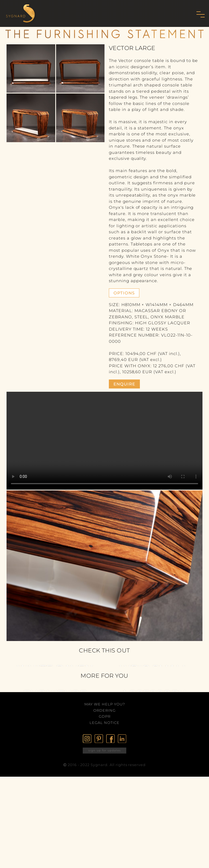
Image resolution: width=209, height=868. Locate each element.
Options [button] (124, 293)
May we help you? (105, 704)
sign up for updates (105, 750)
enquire (124, 384)
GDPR (105, 716)
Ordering (104, 710)
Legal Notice (104, 723)
